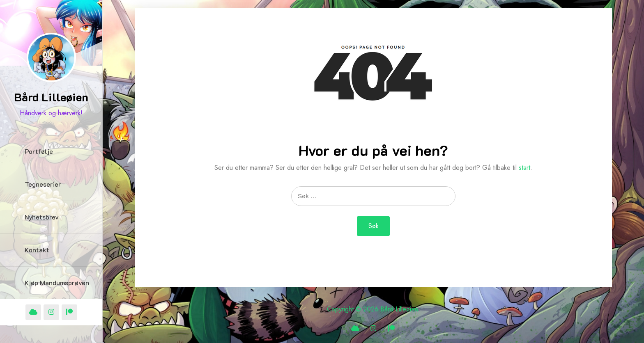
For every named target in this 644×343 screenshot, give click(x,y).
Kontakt (37, 250)
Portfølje (39, 151)
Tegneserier (43, 184)
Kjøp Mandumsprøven (57, 282)
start (524, 168)
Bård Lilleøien (51, 97)
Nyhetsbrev (42, 217)
